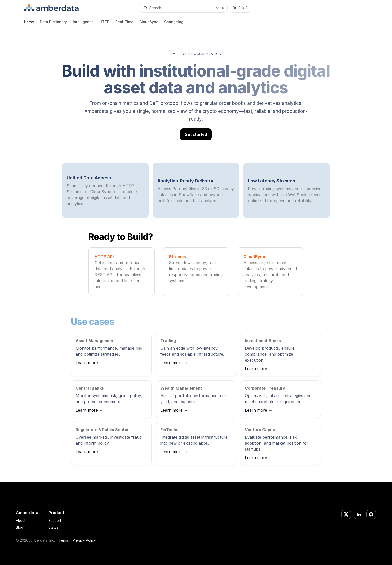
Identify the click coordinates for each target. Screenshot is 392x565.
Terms (64, 540)
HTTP (105, 24)
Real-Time (124, 24)
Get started (196, 134)
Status (53, 527)
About (21, 521)
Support (55, 521)
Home (29, 24)
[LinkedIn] (359, 514)
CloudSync (149, 24)
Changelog (174, 24)
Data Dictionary (53, 24)
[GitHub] (371, 514)
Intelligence (83, 24)
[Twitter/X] (346, 514)
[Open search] (184, 8)
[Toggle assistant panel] (241, 8)
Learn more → (89, 363)
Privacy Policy (84, 540)
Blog (20, 527)
